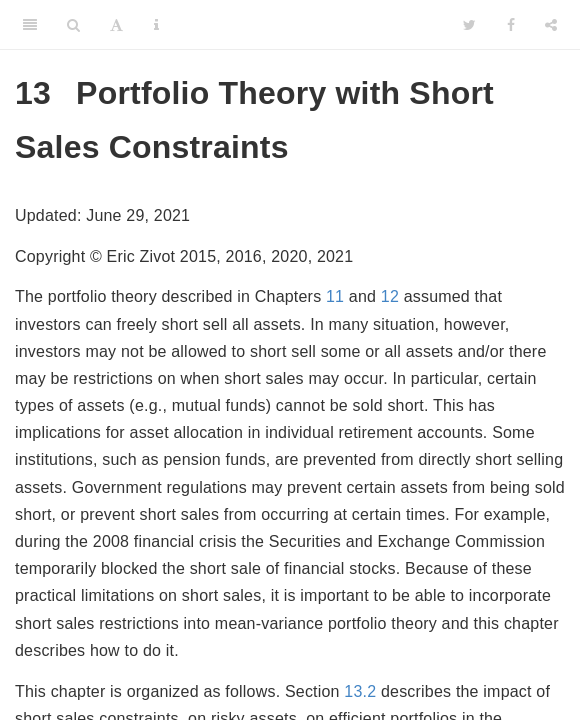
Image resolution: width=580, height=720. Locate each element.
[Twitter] (469, 25)
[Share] (551, 25)
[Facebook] (511, 25)
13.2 (360, 691)
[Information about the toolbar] (156, 25)
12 (390, 296)
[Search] (73, 25)
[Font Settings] (116, 25)
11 (335, 296)
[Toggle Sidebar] (30, 25)
